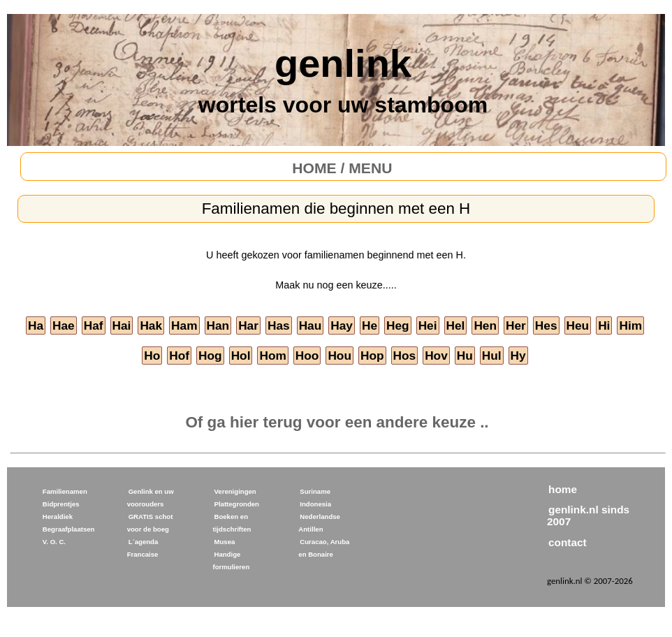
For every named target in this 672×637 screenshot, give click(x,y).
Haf (94, 325)
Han (218, 325)
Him (630, 325)
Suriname (315, 491)
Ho (152, 356)
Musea (224, 542)
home (563, 489)
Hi (604, 325)
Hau (311, 325)
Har (248, 325)
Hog (210, 356)
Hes (546, 325)
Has (279, 325)
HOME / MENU (342, 168)
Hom (272, 356)
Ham (184, 325)
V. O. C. (54, 542)
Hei (428, 325)
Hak (151, 325)
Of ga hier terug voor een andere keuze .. (337, 422)
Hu (465, 356)
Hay (342, 325)
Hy (518, 356)
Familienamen (65, 491)
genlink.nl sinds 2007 (588, 515)
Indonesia (315, 504)
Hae (64, 325)
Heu (578, 325)
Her (516, 325)
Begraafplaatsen (69, 529)
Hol (241, 356)
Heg (398, 325)
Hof (179, 356)
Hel (456, 325)
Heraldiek (58, 517)
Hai (122, 325)
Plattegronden (236, 504)
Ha (36, 325)
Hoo (307, 356)
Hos (405, 356)
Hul (492, 356)
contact (568, 542)
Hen (485, 325)
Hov (436, 356)
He (370, 325)
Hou (339, 356)
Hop (372, 356)
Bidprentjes (61, 504)
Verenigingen (235, 491)
